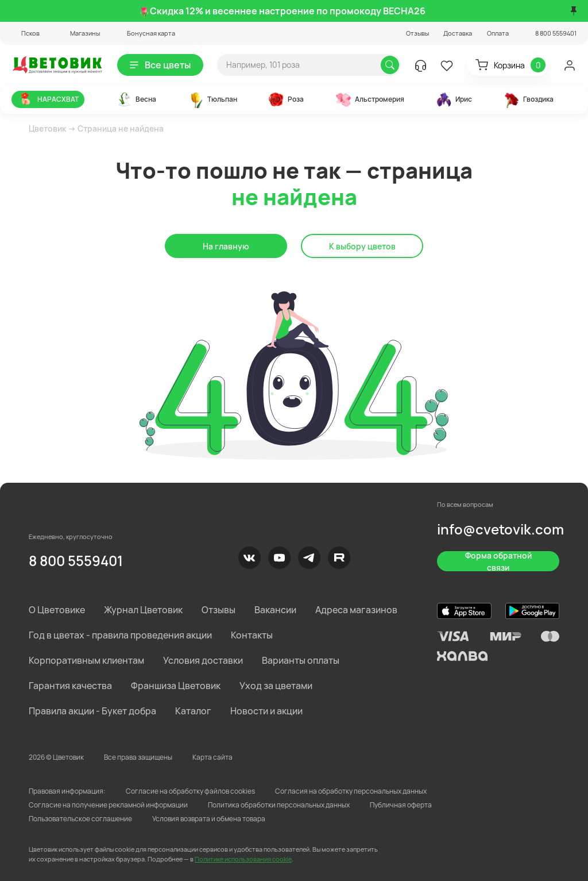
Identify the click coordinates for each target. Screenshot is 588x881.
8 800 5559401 (76, 561)
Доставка (458, 33)
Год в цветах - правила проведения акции (120, 635)
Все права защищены (138, 757)
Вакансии (275, 610)
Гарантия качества (70, 686)
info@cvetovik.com (500, 529)
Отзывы (417, 33)
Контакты (252, 635)
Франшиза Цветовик (176, 686)
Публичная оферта (401, 805)
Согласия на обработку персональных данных (351, 791)
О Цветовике (57, 610)
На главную (226, 246)
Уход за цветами (276, 686)
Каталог (193, 711)
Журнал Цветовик (143, 610)
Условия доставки (203, 660)
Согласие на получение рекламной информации (108, 805)
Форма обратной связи (498, 561)
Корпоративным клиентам (86, 660)
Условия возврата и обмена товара (209, 819)
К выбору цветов (362, 246)
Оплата (498, 33)
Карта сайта (212, 757)
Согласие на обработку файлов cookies (190, 791)
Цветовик (47, 128)
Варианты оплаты (301, 660)
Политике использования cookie (243, 859)
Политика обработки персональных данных (279, 805)
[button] (26, 33)
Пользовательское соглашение (80, 819)
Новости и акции (266, 711)
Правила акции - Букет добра (92, 711)
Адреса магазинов (356, 610)
